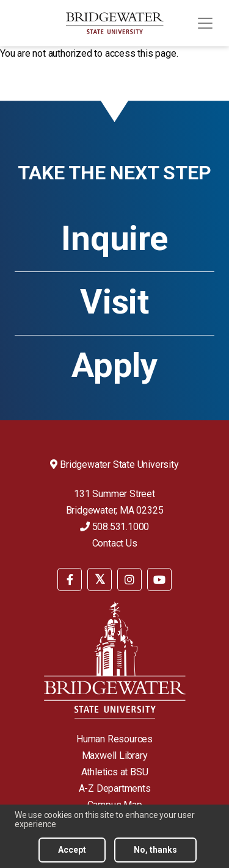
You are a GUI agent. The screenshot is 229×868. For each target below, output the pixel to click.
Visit (114, 302)
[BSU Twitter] (100, 579)
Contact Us (115, 543)
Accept (72, 854)
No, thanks (155, 854)
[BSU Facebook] (70, 579)
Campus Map (115, 805)
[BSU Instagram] (129, 579)
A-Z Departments (115, 788)
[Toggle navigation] (205, 23)
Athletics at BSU (115, 772)
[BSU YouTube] (159, 579)
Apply (114, 365)
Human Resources (114, 739)
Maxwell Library (115, 755)
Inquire (114, 239)
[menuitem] (70, 579)
